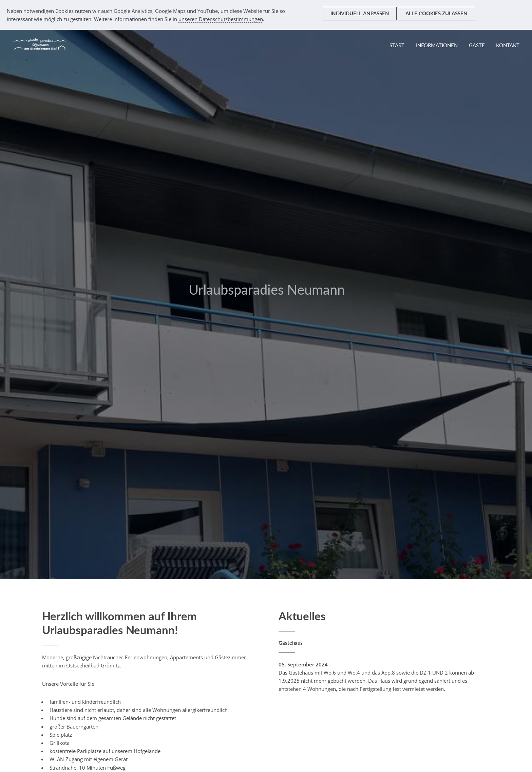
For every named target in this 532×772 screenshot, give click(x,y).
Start (397, 45)
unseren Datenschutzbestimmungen (221, 19)
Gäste (477, 45)
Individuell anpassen (360, 13)
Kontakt (508, 45)
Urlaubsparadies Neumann (267, 289)
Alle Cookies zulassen (436, 13)
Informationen (437, 45)
